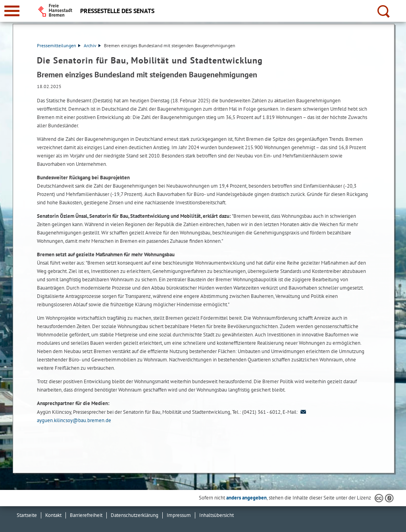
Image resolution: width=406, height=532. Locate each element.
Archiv (92, 45)
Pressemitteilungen (59, 45)
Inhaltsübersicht (216, 515)
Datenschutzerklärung (135, 515)
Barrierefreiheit (86, 515)
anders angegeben (246, 498)
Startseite (27, 515)
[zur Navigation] (12, 11)
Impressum (179, 515)
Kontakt (53, 515)
